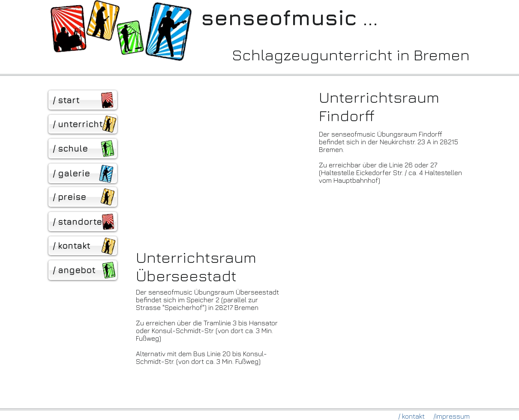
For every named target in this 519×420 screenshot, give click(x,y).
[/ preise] (83, 197)
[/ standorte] (83, 222)
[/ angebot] (83, 270)
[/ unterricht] (83, 124)
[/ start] (83, 100)
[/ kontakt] (83, 246)
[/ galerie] (83, 173)
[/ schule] (83, 149)
